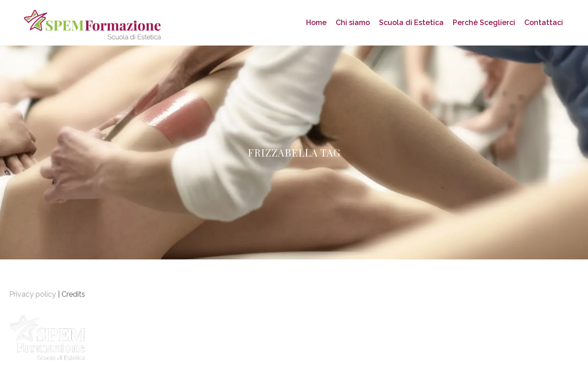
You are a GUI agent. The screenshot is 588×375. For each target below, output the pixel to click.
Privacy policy (33, 294)
